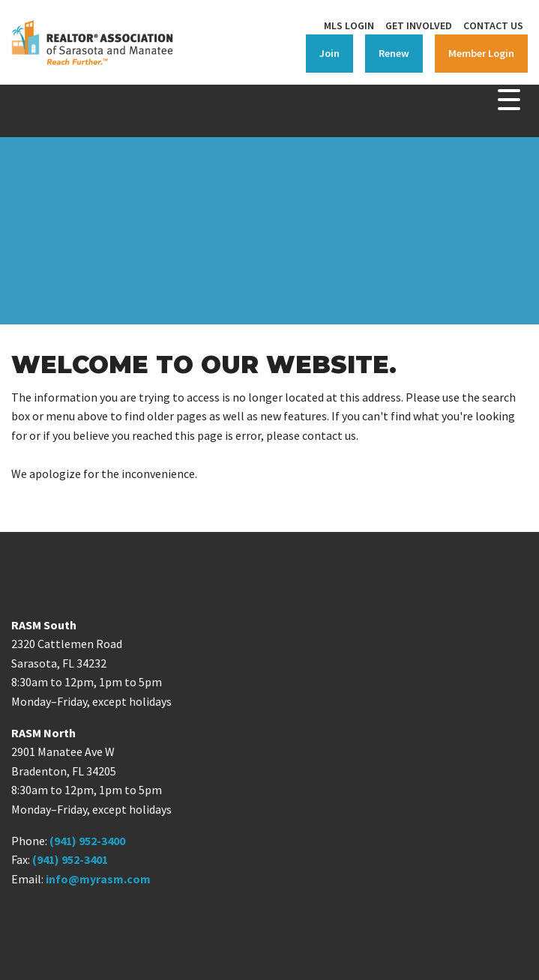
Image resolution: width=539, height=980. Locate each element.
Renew (394, 53)
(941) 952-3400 (87, 841)
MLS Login (349, 25)
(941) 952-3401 (70, 859)
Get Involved (419, 25)
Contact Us (493, 25)
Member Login (481, 53)
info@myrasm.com (98, 879)
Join (329, 53)
